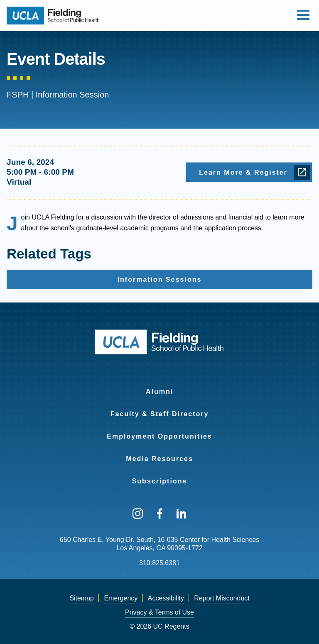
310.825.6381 (159, 563)
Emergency (121, 598)
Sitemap (82, 598)
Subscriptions (160, 481)
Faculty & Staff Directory (160, 414)
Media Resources (159, 459)
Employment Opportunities (159, 436)
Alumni (159, 392)
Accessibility (166, 598)
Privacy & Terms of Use (159, 612)
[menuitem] (159, 386)
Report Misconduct (222, 598)
